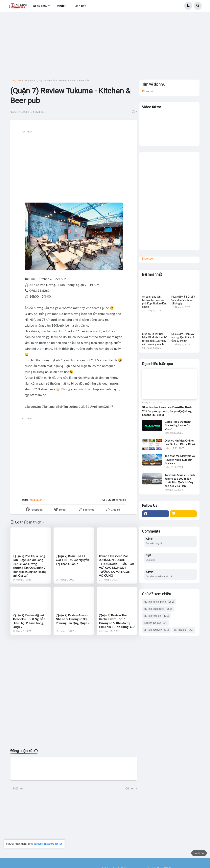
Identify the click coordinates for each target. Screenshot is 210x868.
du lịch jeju (184, 630)
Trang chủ (15, 81)
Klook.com (149, 91)
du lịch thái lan (157, 616)
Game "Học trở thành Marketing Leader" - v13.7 (178, 425)
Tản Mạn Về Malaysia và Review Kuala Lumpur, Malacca (180, 459)
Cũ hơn (130, 788)
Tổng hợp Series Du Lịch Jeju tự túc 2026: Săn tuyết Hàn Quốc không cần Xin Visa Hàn (180, 480)
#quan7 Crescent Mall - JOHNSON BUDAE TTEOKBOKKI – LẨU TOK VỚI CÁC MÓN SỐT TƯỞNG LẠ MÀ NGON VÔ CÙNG (116, 566)
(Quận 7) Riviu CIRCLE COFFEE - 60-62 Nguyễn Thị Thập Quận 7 (72, 560)
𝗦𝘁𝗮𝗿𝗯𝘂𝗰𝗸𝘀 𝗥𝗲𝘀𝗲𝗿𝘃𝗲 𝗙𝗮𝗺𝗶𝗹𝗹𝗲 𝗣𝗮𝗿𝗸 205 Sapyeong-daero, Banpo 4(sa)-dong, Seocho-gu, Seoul (167, 411)
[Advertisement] (105, 47)
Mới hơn (18, 788)
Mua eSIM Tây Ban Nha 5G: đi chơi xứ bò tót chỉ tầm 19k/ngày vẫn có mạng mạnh (155, 339)
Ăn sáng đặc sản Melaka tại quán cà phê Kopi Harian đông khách (155, 302)
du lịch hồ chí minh (159, 602)
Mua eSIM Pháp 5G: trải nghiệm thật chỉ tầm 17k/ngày (183, 337)
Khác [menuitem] (61, 6)
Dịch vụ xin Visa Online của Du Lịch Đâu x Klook (180, 442)
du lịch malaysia (156, 630)
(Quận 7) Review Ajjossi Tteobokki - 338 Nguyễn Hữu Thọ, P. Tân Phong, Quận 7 (29, 621)
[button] (188, 6)
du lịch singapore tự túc (48, 844)
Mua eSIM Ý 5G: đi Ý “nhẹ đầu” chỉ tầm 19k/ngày (183, 300)
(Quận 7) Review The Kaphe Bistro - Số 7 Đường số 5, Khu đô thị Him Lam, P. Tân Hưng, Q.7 (117, 621)
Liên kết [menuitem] (80, 6)
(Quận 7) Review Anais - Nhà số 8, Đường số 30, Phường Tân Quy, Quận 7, (73, 619)
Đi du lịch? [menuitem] (40, 6)
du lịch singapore (158, 609)
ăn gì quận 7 (30, 81)
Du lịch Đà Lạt (156, 623)
